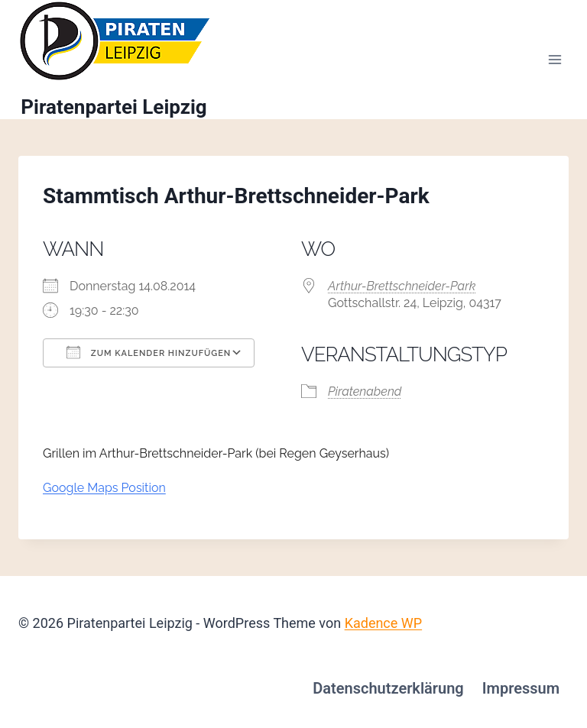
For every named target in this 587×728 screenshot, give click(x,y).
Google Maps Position (104, 488)
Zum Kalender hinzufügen (149, 352)
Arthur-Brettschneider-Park (402, 286)
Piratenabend (365, 392)
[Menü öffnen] (555, 60)
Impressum (521, 688)
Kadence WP (383, 623)
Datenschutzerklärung (388, 688)
